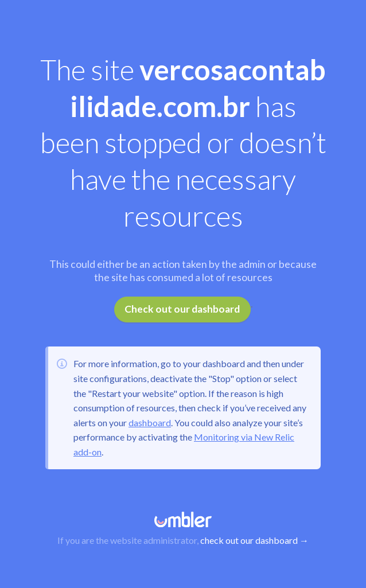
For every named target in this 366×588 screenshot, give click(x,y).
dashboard (150, 422)
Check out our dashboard (182, 309)
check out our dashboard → (254, 540)
